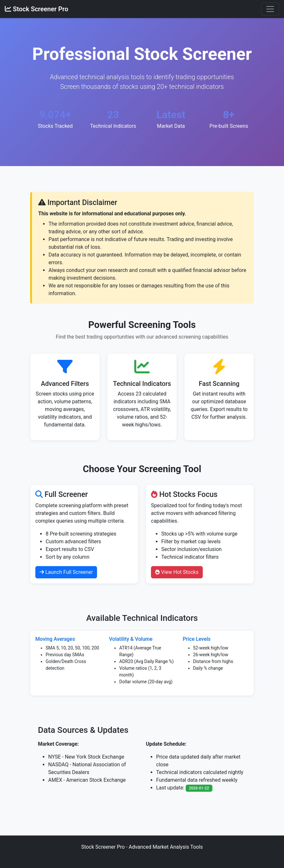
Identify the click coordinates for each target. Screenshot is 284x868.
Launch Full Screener (66, 572)
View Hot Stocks (177, 572)
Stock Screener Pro (36, 9)
